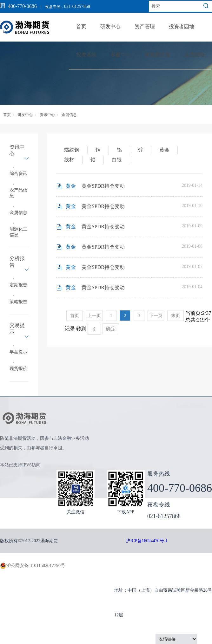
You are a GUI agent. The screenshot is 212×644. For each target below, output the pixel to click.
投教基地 (86, 55)
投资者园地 (182, 26)
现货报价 (18, 369)
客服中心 (121, 55)
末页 (176, 316)
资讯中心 (47, 115)
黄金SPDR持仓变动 (103, 186)
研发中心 (110, 26)
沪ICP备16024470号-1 (147, 541)
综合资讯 (18, 174)
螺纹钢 (72, 150)
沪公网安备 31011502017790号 (33, 566)
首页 (81, 26)
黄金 (164, 150)
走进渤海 (194, 55)
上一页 (94, 316)
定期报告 (18, 285)
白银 (117, 160)
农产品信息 (18, 193)
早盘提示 (18, 352)
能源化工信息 (18, 232)
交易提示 (17, 329)
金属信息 (69, 115)
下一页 (156, 316)
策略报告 (18, 302)
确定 (111, 329)
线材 (69, 160)
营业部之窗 (157, 55)
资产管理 (145, 26)
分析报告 (17, 262)
